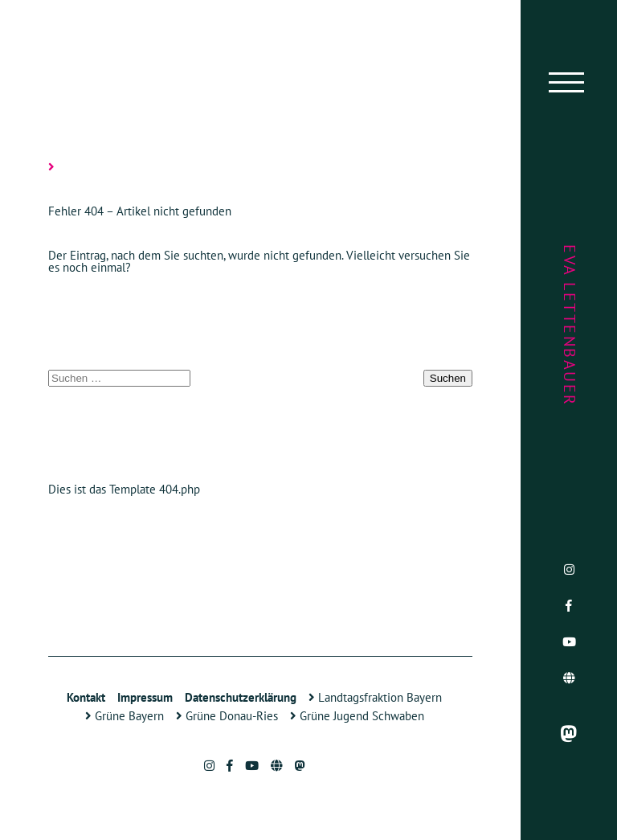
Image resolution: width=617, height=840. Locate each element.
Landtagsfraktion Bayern (375, 697)
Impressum (145, 697)
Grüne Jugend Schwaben (357, 716)
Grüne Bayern (125, 716)
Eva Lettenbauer (570, 326)
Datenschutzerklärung (241, 697)
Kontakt (86, 697)
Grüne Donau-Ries (227, 716)
